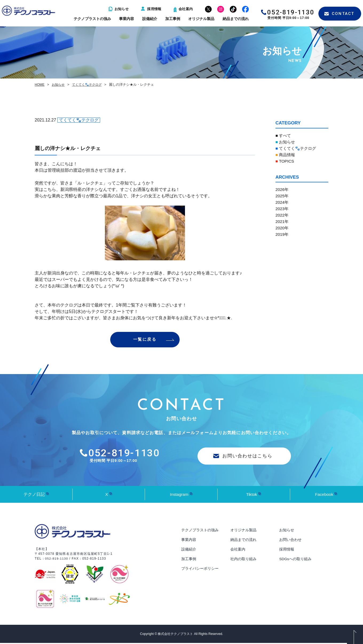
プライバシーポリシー (200, 570)
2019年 (282, 234)
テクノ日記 (34, 495)
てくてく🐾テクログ (89, 85)
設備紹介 (150, 19)
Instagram (179, 495)
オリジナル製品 (201, 19)
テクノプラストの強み (92, 19)
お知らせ (119, 9)
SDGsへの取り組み (295, 560)
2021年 (282, 221)
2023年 (282, 209)
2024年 (282, 202)
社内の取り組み (243, 560)
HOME (40, 85)
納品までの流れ (236, 19)
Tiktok (252, 495)
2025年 (282, 196)
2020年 (282, 228)
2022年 (282, 215)
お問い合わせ (290, 541)
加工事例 (173, 19)
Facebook (324, 495)
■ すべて (284, 136)
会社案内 (183, 9)
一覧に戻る (145, 340)
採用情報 (151, 9)
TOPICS (285, 161)
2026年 (282, 189)
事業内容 (127, 19)
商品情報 (286, 155)
